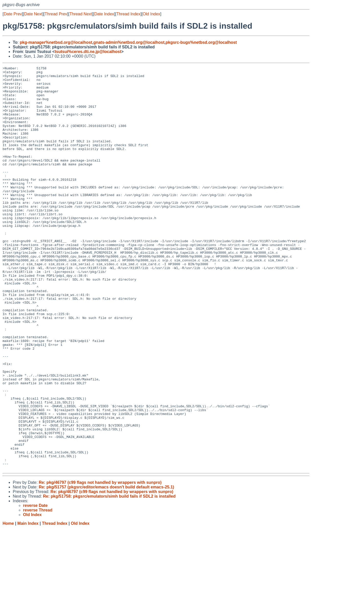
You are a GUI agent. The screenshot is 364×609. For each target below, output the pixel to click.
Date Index (104, 14)
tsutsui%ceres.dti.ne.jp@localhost (88, 52)
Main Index (28, 604)
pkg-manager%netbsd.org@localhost (56, 42)
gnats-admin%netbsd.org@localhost (129, 42)
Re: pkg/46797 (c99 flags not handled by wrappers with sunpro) (100, 563)
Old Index (151, 14)
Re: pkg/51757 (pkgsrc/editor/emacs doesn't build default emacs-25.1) (106, 568)
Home (8, 604)
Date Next (33, 14)
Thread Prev (56, 14)
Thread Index (128, 14)
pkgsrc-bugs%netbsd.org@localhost (201, 42)
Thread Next (81, 14)
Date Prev (13, 14)
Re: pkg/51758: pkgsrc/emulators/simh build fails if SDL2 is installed (109, 577)
